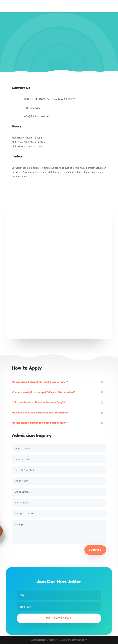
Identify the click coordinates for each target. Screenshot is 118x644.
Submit (95, 550)
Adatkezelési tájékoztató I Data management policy (59, 640)
